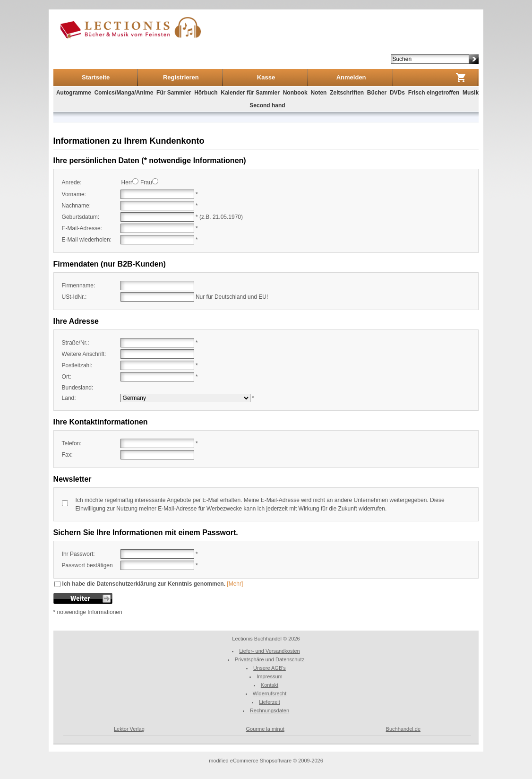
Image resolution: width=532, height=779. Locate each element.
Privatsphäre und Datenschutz (270, 659)
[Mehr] (235, 584)
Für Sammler (174, 93)
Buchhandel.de (403, 729)
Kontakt (270, 685)
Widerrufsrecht (270, 693)
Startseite (96, 77)
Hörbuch (206, 93)
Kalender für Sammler (250, 93)
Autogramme (74, 93)
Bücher (377, 93)
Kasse (266, 77)
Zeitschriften (347, 93)
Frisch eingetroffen (434, 93)
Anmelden (351, 77)
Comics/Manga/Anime (124, 93)
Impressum (269, 676)
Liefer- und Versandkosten (269, 651)
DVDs (397, 93)
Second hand (267, 105)
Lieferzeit (270, 702)
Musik (471, 93)
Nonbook (295, 93)
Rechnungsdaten (270, 710)
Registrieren (181, 77)
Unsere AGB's (270, 668)
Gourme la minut (265, 729)
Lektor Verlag (129, 729)
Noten (318, 93)
